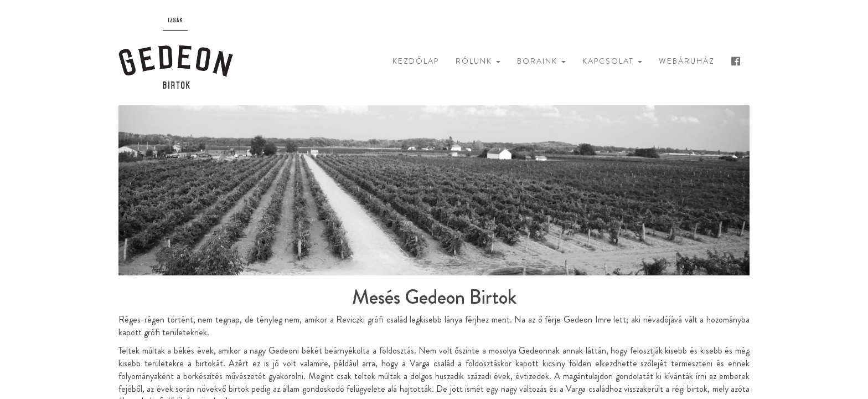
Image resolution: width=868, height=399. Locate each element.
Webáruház (687, 61)
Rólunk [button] (478, 61)
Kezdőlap (416, 61)
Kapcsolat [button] (612, 61)
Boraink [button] (541, 61)
